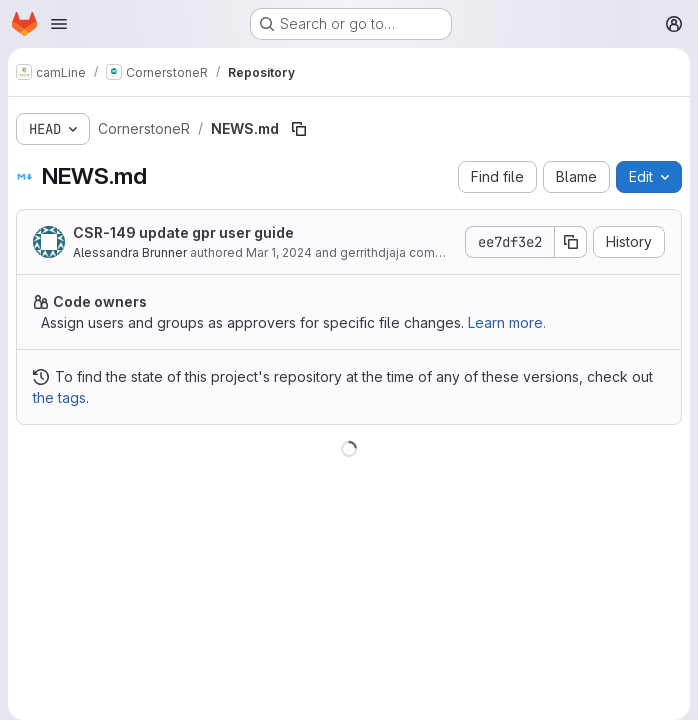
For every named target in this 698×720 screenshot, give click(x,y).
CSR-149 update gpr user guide (183, 232)
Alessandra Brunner (130, 252)
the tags (59, 397)
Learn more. (507, 322)
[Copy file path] (299, 129)
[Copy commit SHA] (571, 242)
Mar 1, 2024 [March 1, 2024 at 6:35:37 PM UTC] (279, 252)
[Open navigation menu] (59, 24)
